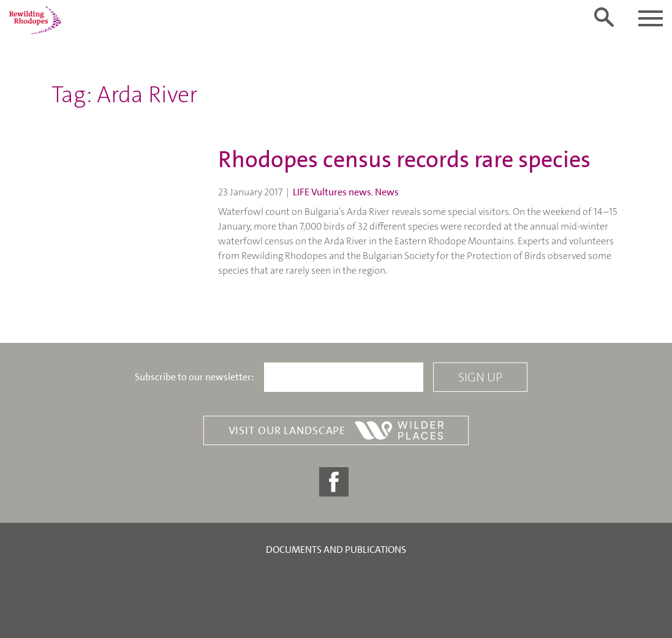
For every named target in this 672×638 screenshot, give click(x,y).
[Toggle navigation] (651, 18)
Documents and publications (336, 550)
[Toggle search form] (604, 17)
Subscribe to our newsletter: (194, 377)
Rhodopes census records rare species (404, 159)
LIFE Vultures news (332, 192)
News (387, 192)
